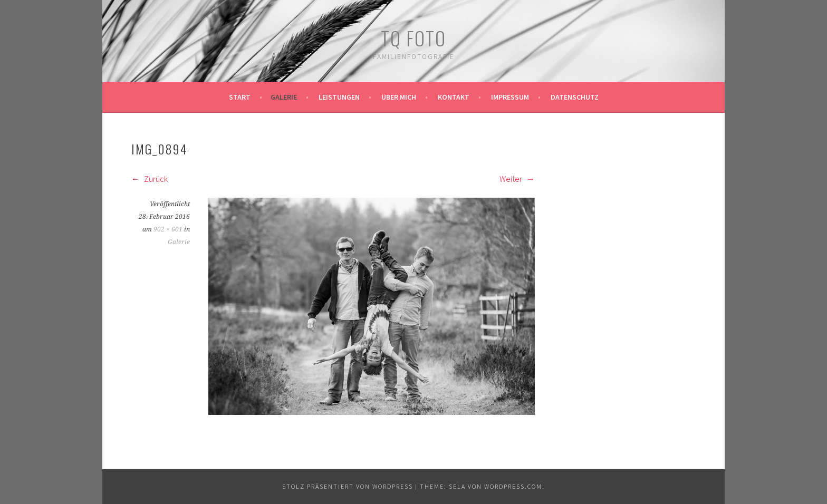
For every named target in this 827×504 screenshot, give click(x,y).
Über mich (399, 97)
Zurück (150, 179)
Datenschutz (575, 97)
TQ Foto (413, 38)
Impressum (510, 97)
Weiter (517, 179)
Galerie (284, 97)
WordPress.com (513, 486)
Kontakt (454, 97)
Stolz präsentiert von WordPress (348, 486)
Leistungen (339, 97)
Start (240, 97)
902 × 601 (168, 229)
